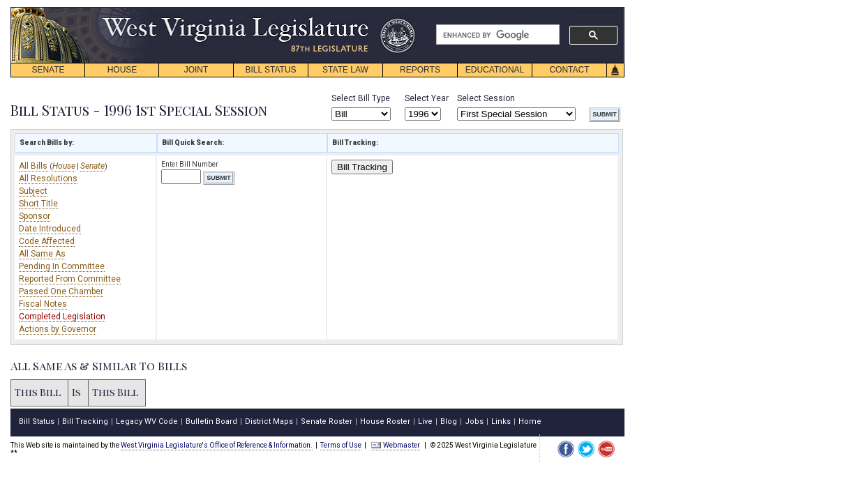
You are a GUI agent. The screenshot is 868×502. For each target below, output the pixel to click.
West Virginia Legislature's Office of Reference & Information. (217, 445)
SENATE (48, 70)
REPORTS (420, 70)
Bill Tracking (362, 167)
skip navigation (405, 11)
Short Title (38, 204)
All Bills (34, 166)
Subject (33, 191)
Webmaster (395, 445)
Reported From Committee (70, 279)
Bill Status (37, 421)
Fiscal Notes (43, 304)
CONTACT (569, 70)
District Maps (269, 421)
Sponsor (35, 216)
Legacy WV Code (147, 421)
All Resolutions (48, 178)
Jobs (474, 421)
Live (425, 421)
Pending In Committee (62, 266)
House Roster (385, 421)
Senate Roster (327, 421)
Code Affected (47, 241)
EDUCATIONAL (495, 70)
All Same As (42, 254)
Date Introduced (50, 229)
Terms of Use (341, 445)
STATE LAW (345, 70)
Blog (449, 421)
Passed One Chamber (61, 291)
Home (530, 421)
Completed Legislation (62, 317)
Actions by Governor (58, 329)
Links (501, 421)
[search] (496, 35)
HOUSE (122, 70)
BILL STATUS (270, 70)
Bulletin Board (211, 421)
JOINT (196, 70)
